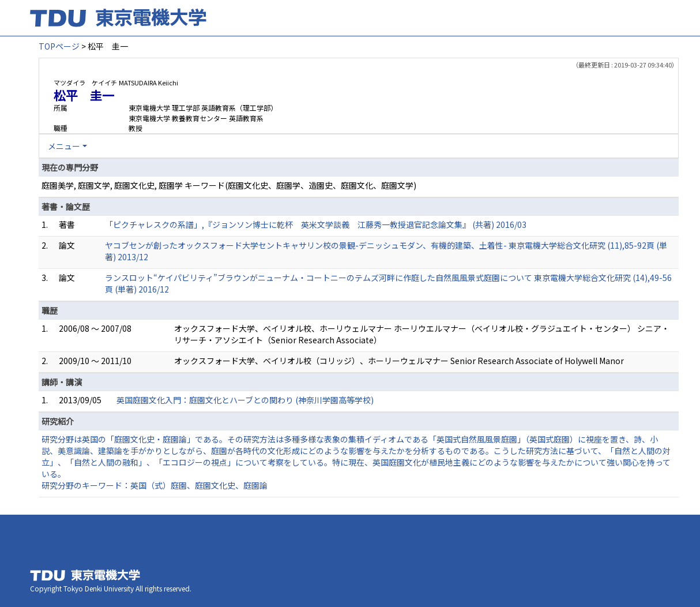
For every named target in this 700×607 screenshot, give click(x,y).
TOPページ (59, 46)
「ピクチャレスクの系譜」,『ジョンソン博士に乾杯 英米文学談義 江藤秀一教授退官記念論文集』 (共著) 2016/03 (316, 224)
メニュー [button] (64, 146)
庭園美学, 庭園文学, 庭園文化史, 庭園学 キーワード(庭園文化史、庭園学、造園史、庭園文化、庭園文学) (229, 185)
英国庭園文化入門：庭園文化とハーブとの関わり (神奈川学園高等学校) (245, 400)
